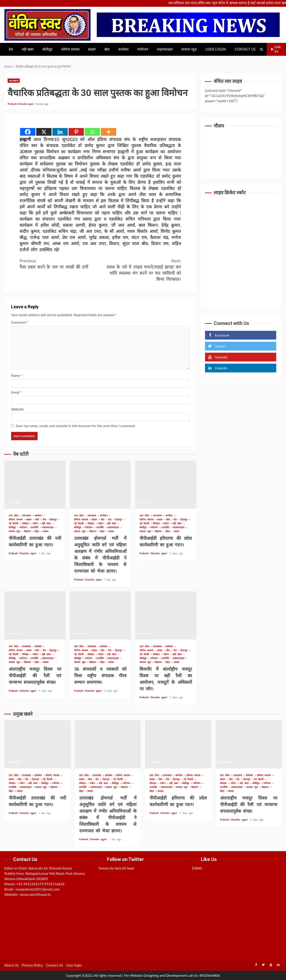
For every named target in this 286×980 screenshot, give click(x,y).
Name (17, 375)
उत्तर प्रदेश (14, 516)
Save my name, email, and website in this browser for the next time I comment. (76, 426)
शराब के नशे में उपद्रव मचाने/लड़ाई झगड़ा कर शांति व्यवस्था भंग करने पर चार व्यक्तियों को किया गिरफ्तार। (141, 270)
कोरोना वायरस (70, 49)
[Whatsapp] (92, 132)
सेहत (38, 532)
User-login (216, 49)
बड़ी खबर (28, 49)
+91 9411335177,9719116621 (40, 884)
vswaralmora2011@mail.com (38, 889)
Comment (20, 322)
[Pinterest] (76, 132)
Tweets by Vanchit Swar (116, 868)
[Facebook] (28, 132)
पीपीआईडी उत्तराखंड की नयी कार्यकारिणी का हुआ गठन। (35, 485)
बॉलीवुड (47, 49)
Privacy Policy (32, 965)
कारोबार (123, 49)
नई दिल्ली (14, 524)
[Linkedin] (60, 132)
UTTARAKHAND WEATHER (241, 149)
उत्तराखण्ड (14, 81)
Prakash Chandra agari (21, 104)
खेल (107, 49)
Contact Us (245, 49)
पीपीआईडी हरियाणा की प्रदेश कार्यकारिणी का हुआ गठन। (166, 485)
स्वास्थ (46, 532)
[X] (44, 132)
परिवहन (26, 524)
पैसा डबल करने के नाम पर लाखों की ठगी (60, 264)
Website (17, 409)
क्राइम (92, 49)
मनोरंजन (143, 49)
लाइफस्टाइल (165, 49)
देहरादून (54, 520)
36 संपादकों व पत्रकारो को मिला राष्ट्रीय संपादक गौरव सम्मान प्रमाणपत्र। (100, 615)
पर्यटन (36, 524)
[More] (109, 132)
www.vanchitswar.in (35, 894)
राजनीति (35, 528)
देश (11, 49)
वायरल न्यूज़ (189, 49)
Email (16, 392)
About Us (12, 965)
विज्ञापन (28, 532)
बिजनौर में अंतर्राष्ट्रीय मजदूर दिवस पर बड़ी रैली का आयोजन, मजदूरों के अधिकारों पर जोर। (166, 615)
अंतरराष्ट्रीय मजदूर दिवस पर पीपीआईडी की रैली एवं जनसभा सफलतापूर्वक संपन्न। (35, 615)
